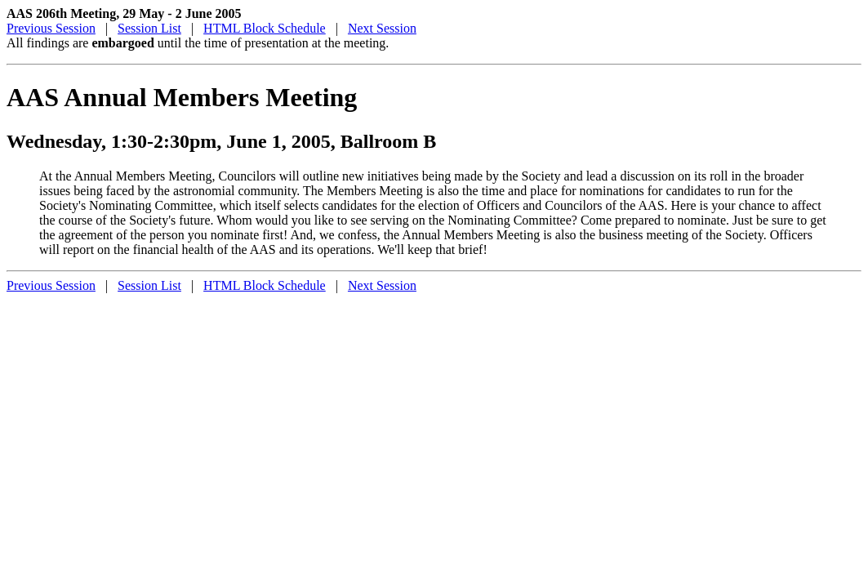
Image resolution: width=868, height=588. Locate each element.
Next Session (382, 28)
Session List (149, 28)
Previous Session (51, 28)
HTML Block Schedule (265, 28)
